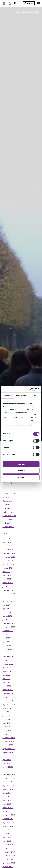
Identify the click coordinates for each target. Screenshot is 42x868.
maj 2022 (6, 679)
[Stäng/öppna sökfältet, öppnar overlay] (15, 3)
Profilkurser (7, 512)
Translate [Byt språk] (29, 3)
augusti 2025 (8, 568)
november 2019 (9, 778)
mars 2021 (7, 727)
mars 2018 (7, 841)
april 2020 (7, 760)
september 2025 (9, 564)
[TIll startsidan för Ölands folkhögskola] (27, 12)
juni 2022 (6, 675)
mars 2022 (7, 686)
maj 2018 (6, 833)
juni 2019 (6, 793)
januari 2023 (8, 653)
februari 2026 (8, 549)
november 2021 (9, 697)
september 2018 (9, 822)
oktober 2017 (8, 859)
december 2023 (9, 623)
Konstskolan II (8, 501)
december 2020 (9, 738)
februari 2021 (8, 730)
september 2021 (9, 704)
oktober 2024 (8, 597)
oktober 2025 (8, 561)
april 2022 (7, 682)
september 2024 (9, 601)
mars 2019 (7, 804)
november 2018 (9, 815)
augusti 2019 (8, 789)
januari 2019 (8, 811)
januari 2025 (8, 586)
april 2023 (7, 642)
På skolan (6, 508)
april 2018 (7, 837)
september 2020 (9, 749)
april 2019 (7, 800)
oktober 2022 (8, 664)
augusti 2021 (8, 708)
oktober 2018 (8, 819)
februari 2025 (8, 583)
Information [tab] (21, 395)
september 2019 (9, 785)
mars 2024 (7, 612)
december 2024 (9, 590)
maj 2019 (6, 797)
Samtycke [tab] (8, 395)
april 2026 (7, 542)
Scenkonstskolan (9, 516)
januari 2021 (8, 734)
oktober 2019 (8, 782)
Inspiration (7, 486)
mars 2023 (7, 645)
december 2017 (9, 852)
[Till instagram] (10, 3)
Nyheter (6, 505)
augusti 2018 (8, 826)
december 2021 (9, 693)
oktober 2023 (8, 631)
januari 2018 (8, 848)
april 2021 (7, 723)
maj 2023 (6, 638)
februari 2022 (8, 690)
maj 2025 (6, 572)
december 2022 (9, 656)
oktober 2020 (8, 745)
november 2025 (9, 557)
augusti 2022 (8, 671)
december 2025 (9, 553)
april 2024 (7, 609)
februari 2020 (8, 767)
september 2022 (9, 668)
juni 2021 (6, 716)
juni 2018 (6, 830)
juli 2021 (6, 712)
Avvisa (21, 477)
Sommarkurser (8, 527)
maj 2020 (6, 756)
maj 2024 (6, 605)
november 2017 (9, 856)
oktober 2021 (8, 701)
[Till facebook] (4, 3)
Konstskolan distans (10, 494)
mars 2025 (7, 579)
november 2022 (9, 660)
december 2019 (9, 774)
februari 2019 (8, 808)
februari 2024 (8, 616)
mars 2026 (7, 546)
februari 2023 (8, 649)
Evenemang (7, 482)
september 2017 (9, 863)
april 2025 (7, 575)
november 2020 (9, 741)
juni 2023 (6, 634)
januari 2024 (8, 620)
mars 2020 (7, 763)
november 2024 (9, 594)
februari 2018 (8, 845)
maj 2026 (6, 539)
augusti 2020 (8, 752)
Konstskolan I (8, 497)
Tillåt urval (21, 471)
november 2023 (9, 627)
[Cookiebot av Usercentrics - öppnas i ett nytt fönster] (30, 389)
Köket (5, 490)
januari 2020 (8, 771)
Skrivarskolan (8, 523)
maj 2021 (6, 719)
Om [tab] (34, 395)
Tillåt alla (21, 464)
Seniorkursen (8, 519)
